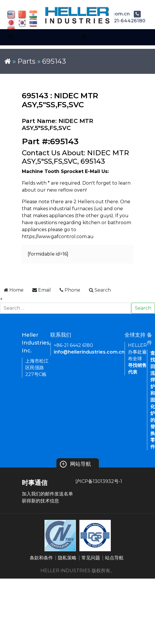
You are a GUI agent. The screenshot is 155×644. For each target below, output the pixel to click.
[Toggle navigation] (11, 37)
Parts (26, 61)
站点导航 (114, 558)
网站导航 (75, 464)
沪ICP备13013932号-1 (99, 481)
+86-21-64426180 (119, 21)
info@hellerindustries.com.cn (89, 352)
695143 (54, 61)
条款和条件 (41, 558)
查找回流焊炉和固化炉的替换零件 (153, 400)
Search (143, 308)
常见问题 (91, 558)
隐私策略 (67, 558)
